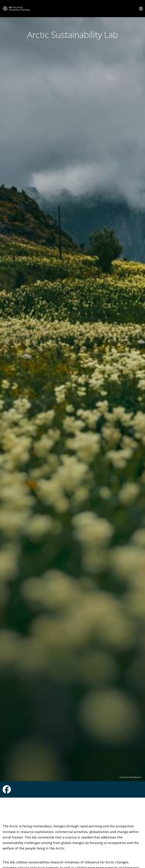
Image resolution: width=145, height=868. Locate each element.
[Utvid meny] (141, 9)
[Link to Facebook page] (7, 791)
